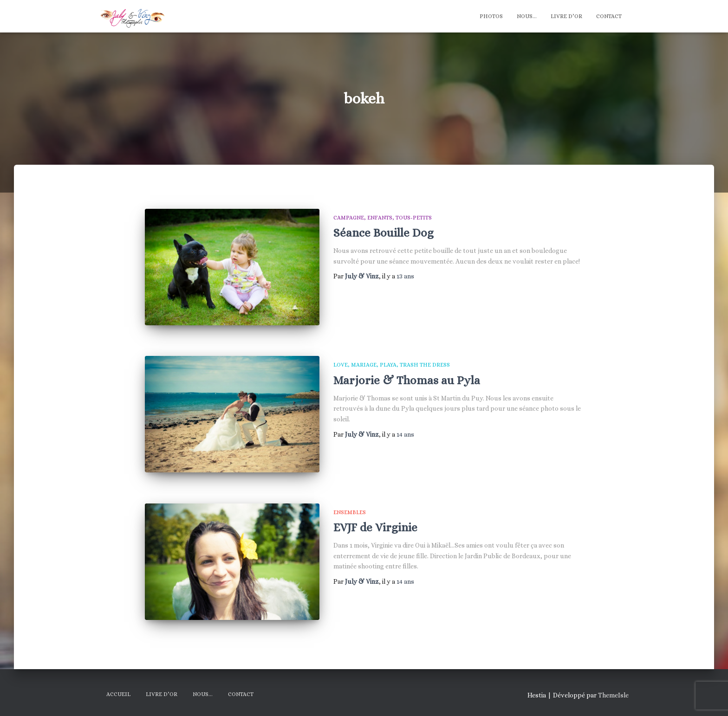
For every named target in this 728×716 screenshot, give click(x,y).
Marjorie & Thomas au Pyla (407, 380)
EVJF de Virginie (375, 527)
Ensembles (350, 512)
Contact (609, 16)
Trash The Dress (425, 365)
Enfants (380, 218)
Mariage (364, 365)
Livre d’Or (566, 16)
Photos (491, 16)
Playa (388, 365)
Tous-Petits (414, 218)
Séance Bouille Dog (383, 233)
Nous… (527, 16)
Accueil (118, 694)
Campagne (349, 218)
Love (341, 365)
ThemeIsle (613, 695)
